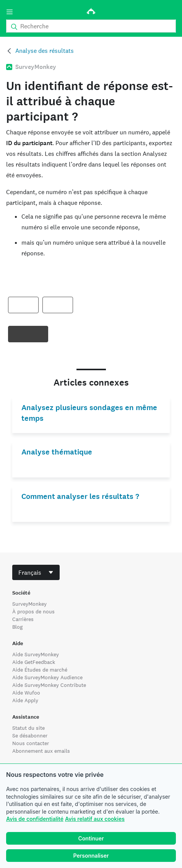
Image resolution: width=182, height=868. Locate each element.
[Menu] (10, 12)
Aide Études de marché (40, 670)
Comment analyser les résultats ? (80, 496)
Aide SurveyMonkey (36, 654)
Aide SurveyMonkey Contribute (49, 685)
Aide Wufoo (26, 693)
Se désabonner (30, 736)
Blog (17, 627)
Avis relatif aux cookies (95, 819)
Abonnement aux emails (41, 751)
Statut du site (28, 728)
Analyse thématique (57, 452)
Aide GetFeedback (34, 662)
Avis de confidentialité (35, 819)
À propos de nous (33, 611)
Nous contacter (31, 743)
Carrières (23, 619)
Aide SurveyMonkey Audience (47, 677)
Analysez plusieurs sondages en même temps (89, 413)
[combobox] (36, 572)
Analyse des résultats (45, 51)
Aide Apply (25, 700)
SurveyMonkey (29, 604)
